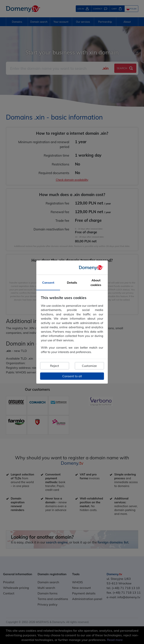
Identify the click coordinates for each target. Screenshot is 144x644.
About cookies (96, 283)
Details (72, 283)
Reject (55, 366)
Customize (89, 366)
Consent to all (72, 376)
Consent (48, 283)
